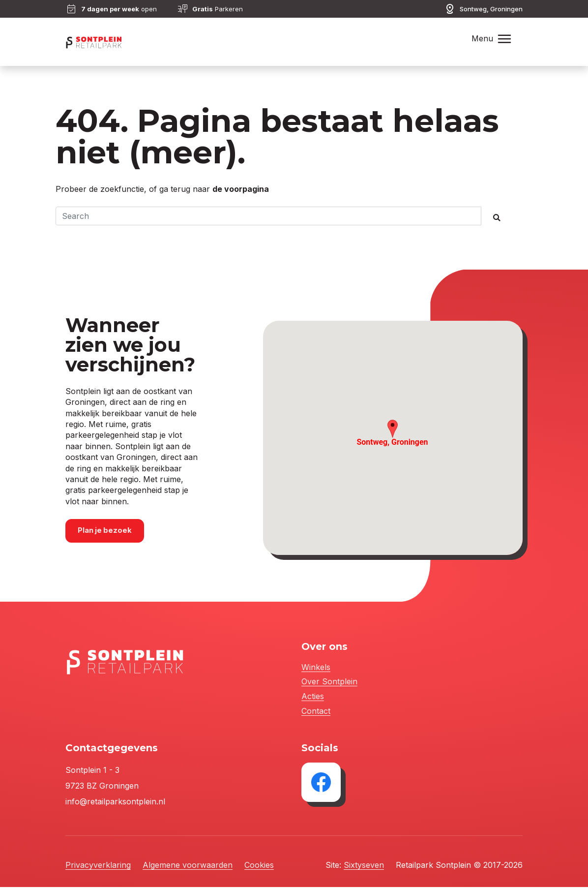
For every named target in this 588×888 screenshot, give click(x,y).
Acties (313, 697)
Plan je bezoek (106, 532)
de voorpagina (241, 189)
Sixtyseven (364, 866)
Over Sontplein (329, 683)
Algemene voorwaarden (188, 866)
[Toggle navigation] (504, 39)
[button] (393, 430)
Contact (316, 712)
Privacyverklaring (98, 866)
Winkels (316, 668)
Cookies (259, 866)
